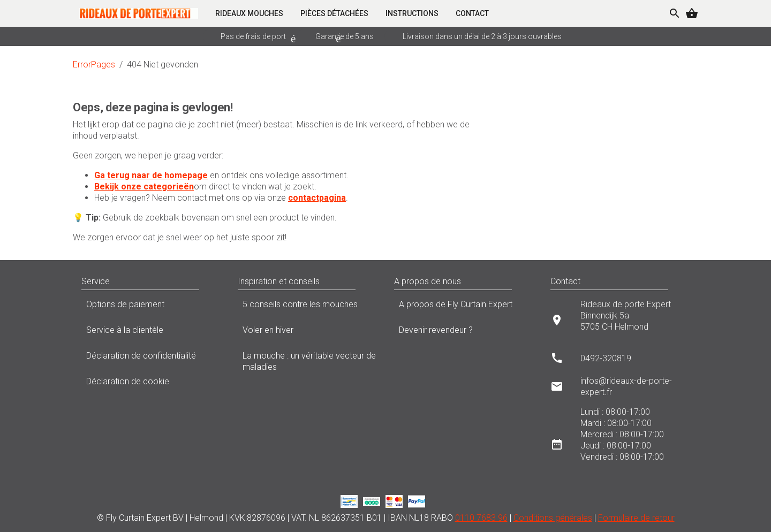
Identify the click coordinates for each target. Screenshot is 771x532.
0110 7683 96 (481, 518)
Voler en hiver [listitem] (307, 333)
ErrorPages (94, 64)
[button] (210, 282)
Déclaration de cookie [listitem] (151, 384)
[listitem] (620, 320)
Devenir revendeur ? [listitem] (464, 333)
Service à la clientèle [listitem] (151, 333)
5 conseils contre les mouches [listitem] (307, 307)
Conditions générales (553, 518)
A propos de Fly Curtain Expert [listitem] (464, 307)
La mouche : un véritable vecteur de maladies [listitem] (307, 361)
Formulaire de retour (636, 518)
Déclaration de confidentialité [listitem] (151, 359)
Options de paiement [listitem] (151, 307)
